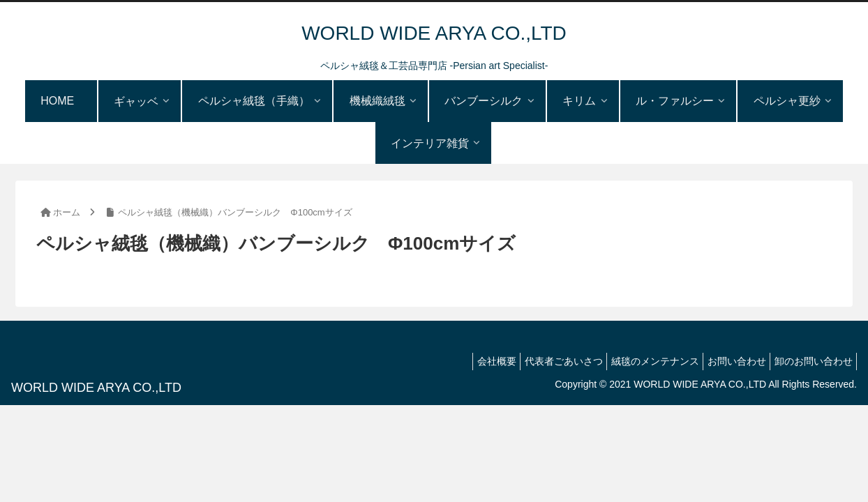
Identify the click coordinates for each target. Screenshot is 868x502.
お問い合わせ (727, 361)
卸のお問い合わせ (810, 361)
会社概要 (468, 361)
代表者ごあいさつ (541, 361)
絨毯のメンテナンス (639, 361)
